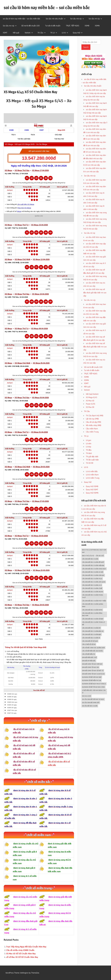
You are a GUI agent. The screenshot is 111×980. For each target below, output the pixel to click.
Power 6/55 (90, 404)
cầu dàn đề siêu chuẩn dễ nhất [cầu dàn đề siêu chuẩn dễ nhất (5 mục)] (93, 562)
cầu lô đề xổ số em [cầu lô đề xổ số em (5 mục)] (89, 644)
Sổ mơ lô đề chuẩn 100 (30, 26)
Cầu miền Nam (92, 429)
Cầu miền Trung (92, 432)
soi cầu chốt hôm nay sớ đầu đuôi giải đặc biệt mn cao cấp (95, 347)
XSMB (87, 26)
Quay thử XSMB (92, 486)
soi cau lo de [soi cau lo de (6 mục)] (86, 696)
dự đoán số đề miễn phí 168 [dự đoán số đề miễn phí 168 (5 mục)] (92, 680)
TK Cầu (42, 33)
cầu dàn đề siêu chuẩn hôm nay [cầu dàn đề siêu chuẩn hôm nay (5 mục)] (93, 575)
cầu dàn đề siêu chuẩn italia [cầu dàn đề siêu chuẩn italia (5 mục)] (92, 579)
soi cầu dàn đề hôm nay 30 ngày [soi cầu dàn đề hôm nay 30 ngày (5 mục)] (93, 699)
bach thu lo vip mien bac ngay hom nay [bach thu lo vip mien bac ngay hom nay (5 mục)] (94, 551)
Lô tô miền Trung (93, 478)
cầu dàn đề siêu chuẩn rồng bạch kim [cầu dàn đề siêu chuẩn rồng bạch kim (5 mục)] (92, 614)
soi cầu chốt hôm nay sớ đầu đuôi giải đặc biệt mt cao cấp (95, 293)
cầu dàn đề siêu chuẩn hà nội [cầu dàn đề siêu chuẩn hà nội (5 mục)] (93, 572)
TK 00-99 (89, 463)
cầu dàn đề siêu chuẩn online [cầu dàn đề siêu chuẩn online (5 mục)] (93, 592)
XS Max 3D (90, 407)
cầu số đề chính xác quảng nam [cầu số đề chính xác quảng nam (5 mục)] (93, 648)
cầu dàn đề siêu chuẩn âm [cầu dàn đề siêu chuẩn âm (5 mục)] (91, 628)
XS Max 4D (90, 401)
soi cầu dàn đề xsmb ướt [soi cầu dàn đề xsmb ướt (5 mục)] (91, 703)
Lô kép (88, 447)
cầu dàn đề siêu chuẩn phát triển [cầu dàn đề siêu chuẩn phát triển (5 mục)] (94, 601)
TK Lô (54, 33)
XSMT (5, 33)
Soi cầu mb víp (77, 19)
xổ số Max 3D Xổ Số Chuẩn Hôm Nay (22, 957)
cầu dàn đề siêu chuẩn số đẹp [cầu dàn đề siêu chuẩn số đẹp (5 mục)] (93, 619)
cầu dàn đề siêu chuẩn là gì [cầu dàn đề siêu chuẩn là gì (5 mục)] (92, 585)
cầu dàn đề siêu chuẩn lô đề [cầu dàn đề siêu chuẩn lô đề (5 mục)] (92, 588)
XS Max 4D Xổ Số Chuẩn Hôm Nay (21, 954)
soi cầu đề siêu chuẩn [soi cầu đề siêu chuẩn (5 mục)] (90, 706)
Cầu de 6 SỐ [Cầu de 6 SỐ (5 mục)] (100, 556)
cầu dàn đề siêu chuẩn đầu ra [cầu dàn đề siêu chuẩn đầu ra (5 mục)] (93, 631)
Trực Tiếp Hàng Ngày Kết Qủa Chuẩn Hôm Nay (26, 947)
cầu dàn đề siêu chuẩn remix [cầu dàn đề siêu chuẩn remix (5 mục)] (92, 610)
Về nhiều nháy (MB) (94, 425)
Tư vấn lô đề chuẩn (53, 26)
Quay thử (78, 33)
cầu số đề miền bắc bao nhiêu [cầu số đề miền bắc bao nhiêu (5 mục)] (92, 651)
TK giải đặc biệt (92, 456)
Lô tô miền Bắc (92, 471)
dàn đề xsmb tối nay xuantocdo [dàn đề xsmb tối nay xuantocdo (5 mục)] (93, 674)
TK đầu (89, 450)
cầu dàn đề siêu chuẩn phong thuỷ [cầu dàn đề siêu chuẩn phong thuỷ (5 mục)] (92, 596)
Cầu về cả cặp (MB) (93, 422)
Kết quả (16, 33)
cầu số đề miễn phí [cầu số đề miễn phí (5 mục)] (89, 654)
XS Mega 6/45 (91, 397)
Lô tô (65, 33)
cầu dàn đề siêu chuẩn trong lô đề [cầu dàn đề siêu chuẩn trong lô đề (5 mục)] (93, 623)
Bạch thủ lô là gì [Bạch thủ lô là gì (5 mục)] (88, 556)
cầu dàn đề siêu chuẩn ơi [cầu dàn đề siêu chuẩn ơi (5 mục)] (91, 638)
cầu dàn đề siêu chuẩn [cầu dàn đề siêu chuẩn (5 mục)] (90, 559)
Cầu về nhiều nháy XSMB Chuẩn (20, 950)
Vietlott (29, 33)
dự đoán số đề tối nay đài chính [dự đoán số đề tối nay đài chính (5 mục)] (93, 687)
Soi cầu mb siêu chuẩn (56, 19)
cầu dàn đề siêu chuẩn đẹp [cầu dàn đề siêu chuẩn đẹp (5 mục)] (92, 634)
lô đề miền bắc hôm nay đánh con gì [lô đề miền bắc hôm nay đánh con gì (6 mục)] (94, 692)
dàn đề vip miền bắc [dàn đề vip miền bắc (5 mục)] (89, 661)
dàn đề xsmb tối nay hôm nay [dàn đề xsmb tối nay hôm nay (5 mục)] (92, 664)
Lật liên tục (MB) (92, 419)
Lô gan (89, 440)
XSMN (97, 26)
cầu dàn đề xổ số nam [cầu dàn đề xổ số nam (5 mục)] (90, 641)
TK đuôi (89, 453)
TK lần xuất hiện (92, 460)
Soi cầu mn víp (10, 26)
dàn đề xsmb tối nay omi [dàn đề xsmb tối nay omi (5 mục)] (90, 667)
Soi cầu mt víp (95, 19)
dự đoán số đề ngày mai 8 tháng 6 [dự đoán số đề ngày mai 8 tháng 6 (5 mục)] (94, 684)
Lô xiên (89, 443)
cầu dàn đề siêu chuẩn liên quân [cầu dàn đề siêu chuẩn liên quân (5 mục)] (94, 582)
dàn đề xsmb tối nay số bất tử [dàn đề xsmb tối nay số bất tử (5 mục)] (93, 671)
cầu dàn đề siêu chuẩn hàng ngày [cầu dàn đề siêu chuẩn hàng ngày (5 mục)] (94, 569)
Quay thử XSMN (92, 493)
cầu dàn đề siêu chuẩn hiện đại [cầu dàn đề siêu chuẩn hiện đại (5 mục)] (93, 565)
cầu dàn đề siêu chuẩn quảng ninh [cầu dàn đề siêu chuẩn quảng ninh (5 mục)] (93, 605)
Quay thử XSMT (92, 489)
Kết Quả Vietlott (92, 394)
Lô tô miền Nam (92, 475)
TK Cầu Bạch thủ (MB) (95, 415)
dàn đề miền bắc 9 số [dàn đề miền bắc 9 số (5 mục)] (89, 657)
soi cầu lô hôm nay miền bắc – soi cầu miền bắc (47, 8)
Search (86, 47)
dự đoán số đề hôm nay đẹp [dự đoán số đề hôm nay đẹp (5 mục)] (92, 677)
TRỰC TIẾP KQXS (73, 26)
